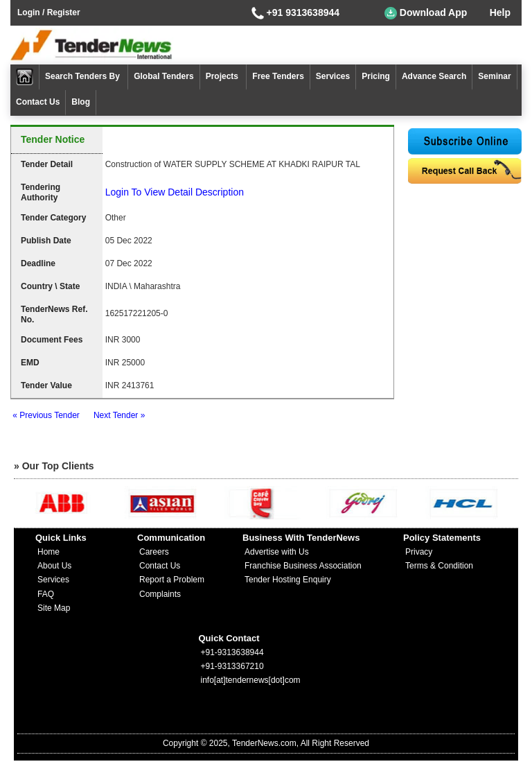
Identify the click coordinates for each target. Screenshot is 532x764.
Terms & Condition (439, 566)
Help (500, 12)
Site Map (54, 608)
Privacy (419, 552)
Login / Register (49, 12)
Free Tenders (278, 76)
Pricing (376, 76)
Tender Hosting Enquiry (288, 580)
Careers (154, 552)
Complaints (160, 594)
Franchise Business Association (303, 566)
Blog (81, 102)
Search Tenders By (83, 76)
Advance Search (434, 76)
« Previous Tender (46, 415)
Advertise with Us (277, 552)
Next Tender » (119, 415)
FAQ (46, 594)
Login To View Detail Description (175, 192)
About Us (54, 566)
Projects (223, 76)
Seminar (494, 76)
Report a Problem (172, 580)
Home (48, 552)
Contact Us (38, 102)
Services (333, 76)
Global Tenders (163, 76)
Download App (426, 13)
